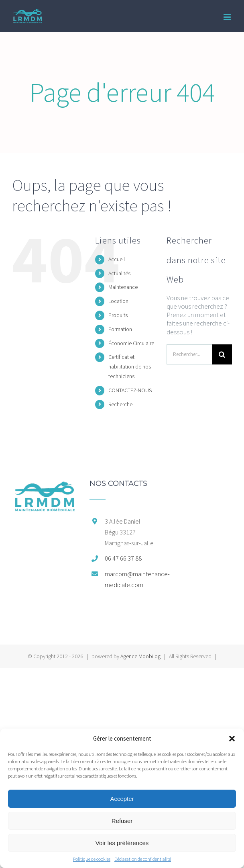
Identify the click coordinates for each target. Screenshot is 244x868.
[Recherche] (222, 354)
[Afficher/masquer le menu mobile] (228, 17)
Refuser (122, 821)
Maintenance (123, 287)
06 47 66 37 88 (123, 558)
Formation (120, 329)
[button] (232, 739)
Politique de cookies (92, 859)
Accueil (117, 259)
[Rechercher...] (189, 354)
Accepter (122, 799)
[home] (45, 484)
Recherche (120, 404)
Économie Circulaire (131, 343)
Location (118, 301)
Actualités (119, 273)
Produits (118, 315)
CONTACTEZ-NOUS (130, 390)
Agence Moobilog (140, 656)
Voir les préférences (122, 843)
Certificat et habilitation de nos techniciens (130, 366)
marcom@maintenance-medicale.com (130, 579)
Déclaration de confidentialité (143, 859)
